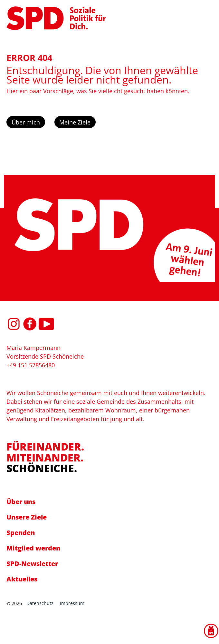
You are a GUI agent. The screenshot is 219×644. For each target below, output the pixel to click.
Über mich (26, 122)
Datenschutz (40, 603)
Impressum (72, 603)
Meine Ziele (75, 122)
